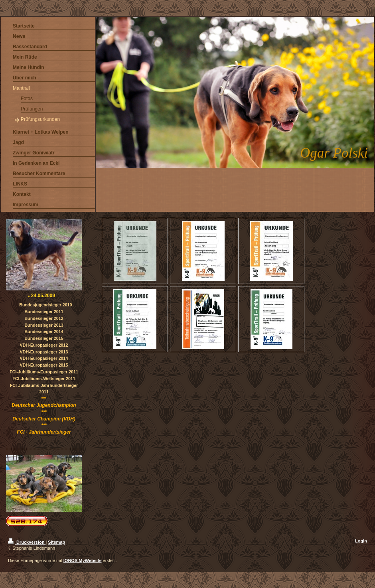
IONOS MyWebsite (83, 560)
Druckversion (27, 542)
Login (361, 541)
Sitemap (56, 542)
